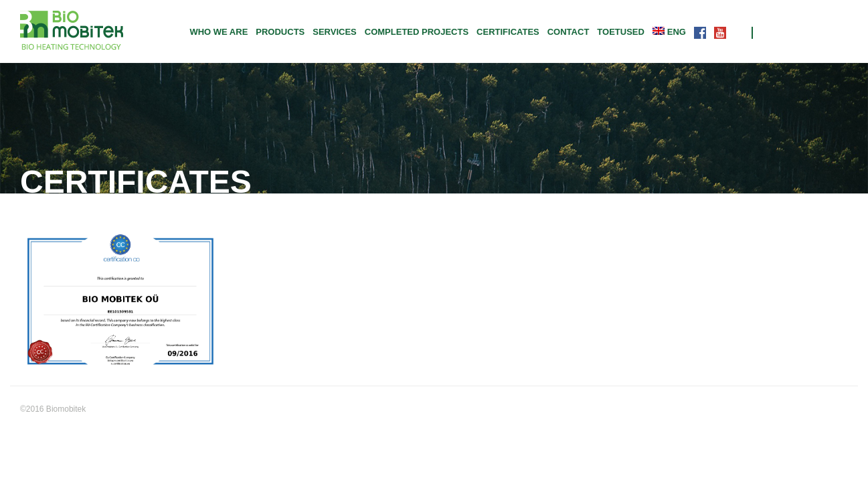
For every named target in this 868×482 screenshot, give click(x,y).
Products (280, 32)
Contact (569, 32)
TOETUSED (621, 32)
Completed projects (417, 32)
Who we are (219, 32)
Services (335, 32)
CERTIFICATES (508, 32)
